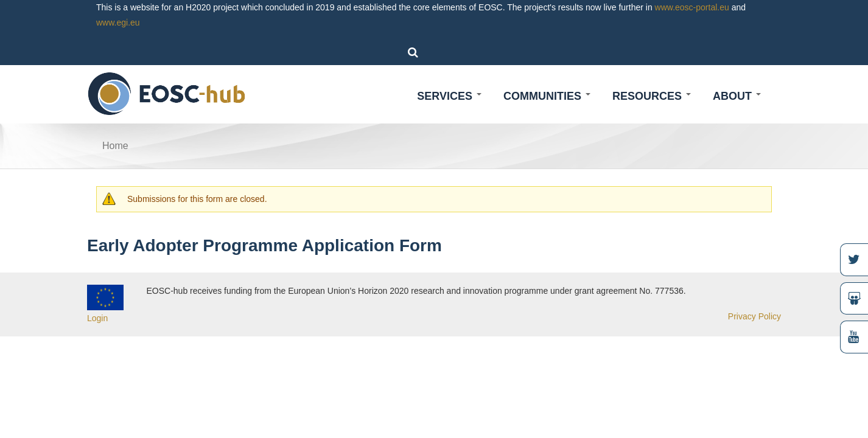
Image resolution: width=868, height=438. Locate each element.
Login (97, 318)
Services (449, 96)
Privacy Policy (754, 316)
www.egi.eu (118, 23)
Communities (547, 96)
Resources (652, 96)
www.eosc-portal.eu (692, 7)
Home (115, 146)
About (737, 96)
